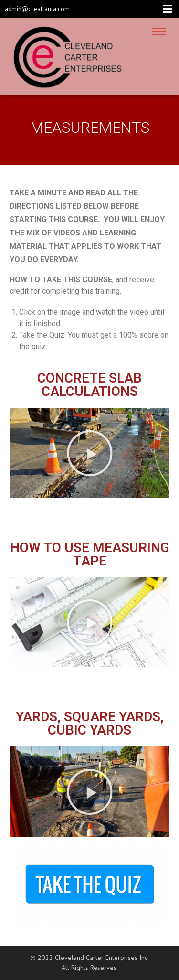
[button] (90, 453)
